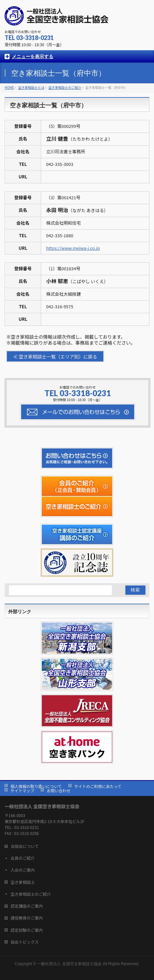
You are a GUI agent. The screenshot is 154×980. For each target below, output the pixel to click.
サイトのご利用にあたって (98, 786)
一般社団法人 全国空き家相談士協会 (69, 964)
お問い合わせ (59, 791)
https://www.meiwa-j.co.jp (73, 248)
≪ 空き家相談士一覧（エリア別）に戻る (55, 357)
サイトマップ (22, 791)
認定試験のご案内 (27, 930)
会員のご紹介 (23, 858)
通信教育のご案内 (27, 918)
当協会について (25, 846)
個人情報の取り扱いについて (36, 786)
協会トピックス (25, 942)
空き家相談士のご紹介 (31, 894)
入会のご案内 (23, 870)
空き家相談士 (23, 882)
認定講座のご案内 (27, 906)
